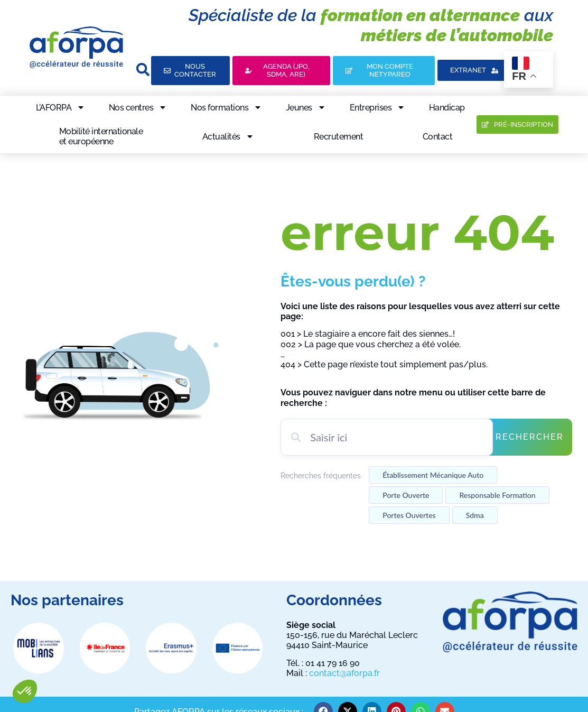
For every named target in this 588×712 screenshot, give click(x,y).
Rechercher (530, 437)
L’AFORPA (60, 107)
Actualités (228, 136)
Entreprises (378, 107)
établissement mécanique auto (433, 475)
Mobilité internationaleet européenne (101, 136)
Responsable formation (497, 495)
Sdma (475, 515)
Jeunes (306, 107)
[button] (25, 691)
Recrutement (339, 137)
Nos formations (226, 107)
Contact (438, 137)
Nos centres (138, 107)
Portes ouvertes (409, 515)
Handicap (447, 108)
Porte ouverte (406, 495)
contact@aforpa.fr (344, 673)
